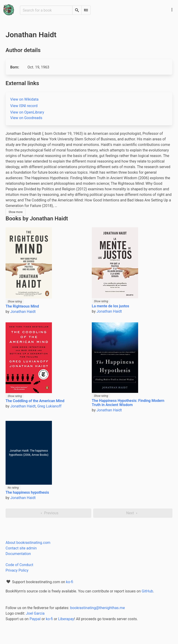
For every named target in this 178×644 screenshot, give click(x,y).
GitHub (147, 591)
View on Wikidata (24, 99)
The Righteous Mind (22, 306)
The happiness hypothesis (27, 492)
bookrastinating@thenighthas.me (98, 608)
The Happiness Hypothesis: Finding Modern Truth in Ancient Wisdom (128, 403)
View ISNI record (24, 106)
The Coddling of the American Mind (35, 401)
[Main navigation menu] (172, 10)
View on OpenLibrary (27, 112)
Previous (48, 513)
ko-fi (70, 582)
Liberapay (66, 619)
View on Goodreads (26, 118)
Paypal (35, 619)
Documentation (18, 554)
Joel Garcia (35, 613)
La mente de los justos (110, 306)
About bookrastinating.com (28, 543)
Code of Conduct (19, 565)
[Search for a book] (46, 10)
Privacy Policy (17, 570)
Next (133, 513)
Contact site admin (21, 548)
